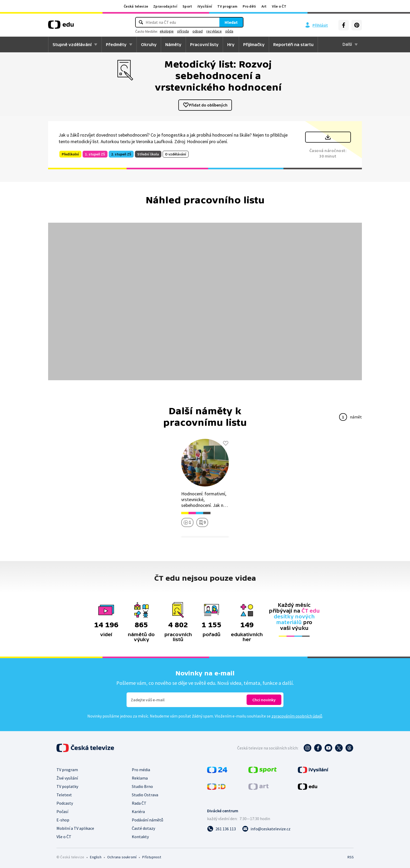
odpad (198, 31)
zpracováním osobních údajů (297, 716)
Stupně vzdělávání (72, 44)
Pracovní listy (204, 44)
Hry (231, 44)
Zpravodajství (165, 6)
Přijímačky (254, 44)
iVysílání (205, 6)
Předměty (116, 44)
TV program (227, 6)
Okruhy (149, 44)
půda (229, 31)
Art (264, 6)
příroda (183, 31)
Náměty (173, 44)
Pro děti (249, 6)
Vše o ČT (279, 6)
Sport (187, 6)
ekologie (167, 31)
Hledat (231, 22)
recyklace (214, 31)
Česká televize (136, 6)
